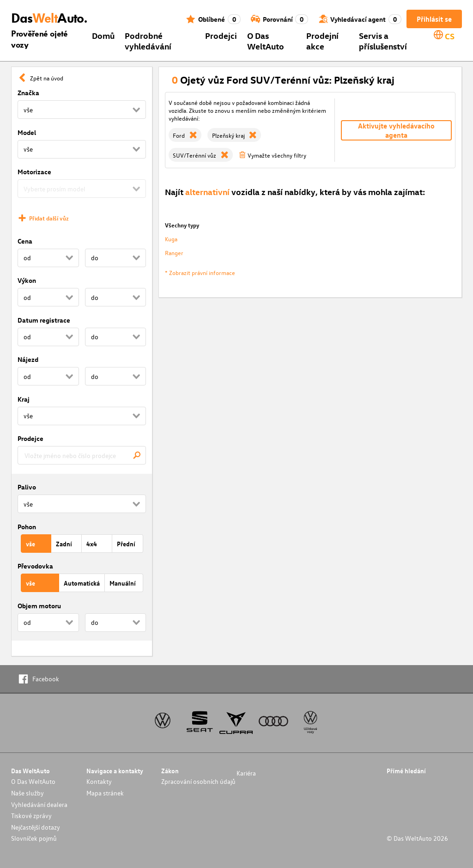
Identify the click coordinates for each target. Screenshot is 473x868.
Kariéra (246, 773)
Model (27, 132)
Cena (25, 241)
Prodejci (221, 35)
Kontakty (99, 781)
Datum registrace (44, 320)
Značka (28, 93)
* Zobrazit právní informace (200, 272)
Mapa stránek (105, 793)
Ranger (174, 253)
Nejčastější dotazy (36, 827)
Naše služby (27, 793)
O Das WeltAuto (266, 41)
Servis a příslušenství (383, 41)
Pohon (27, 527)
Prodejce (30, 438)
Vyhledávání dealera (39, 804)
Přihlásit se (434, 19)
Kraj (24, 399)
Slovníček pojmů (34, 838)
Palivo (27, 487)
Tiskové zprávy (31, 816)
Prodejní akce (322, 41)
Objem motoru (39, 606)
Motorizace (34, 172)
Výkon (27, 280)
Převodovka (35, 566)
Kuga (171, 239)
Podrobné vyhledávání (148, 41)
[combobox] (82, 455)
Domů (103, 35)
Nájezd (28, 359)
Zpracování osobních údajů (198, 781)
